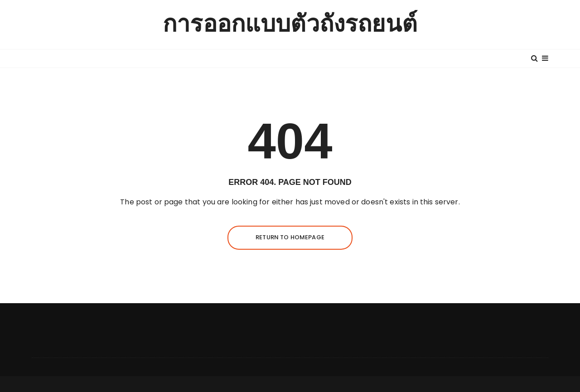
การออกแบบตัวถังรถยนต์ (290, 24)
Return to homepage (290, 237)
